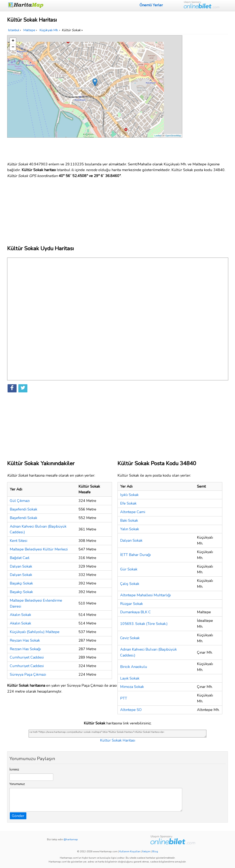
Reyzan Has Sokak (25, 640)
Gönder (18, 816)
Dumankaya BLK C (135, 612)
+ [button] (13, 41)
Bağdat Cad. (20, 558)
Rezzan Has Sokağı (25, 649)
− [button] (13, 47)
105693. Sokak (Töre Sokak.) (144, 624)
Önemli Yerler (151, 5)
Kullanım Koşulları (130, 851)
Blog (155, 851)
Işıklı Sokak (129, 495)
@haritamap (71, 839)
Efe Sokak (128, 503)
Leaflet (158, 136)
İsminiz (14, 769)
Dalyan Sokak (21, 566)
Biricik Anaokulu (134, 667)
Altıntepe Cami (133, 512)
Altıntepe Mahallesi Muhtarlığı (145, 595)
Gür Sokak (129, 569)
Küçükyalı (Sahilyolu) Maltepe (35, 632)
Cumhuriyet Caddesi (27, 657)
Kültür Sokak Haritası (118, 740)
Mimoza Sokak (132, 687)
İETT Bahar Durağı (135, 555)
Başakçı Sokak (21, 583)
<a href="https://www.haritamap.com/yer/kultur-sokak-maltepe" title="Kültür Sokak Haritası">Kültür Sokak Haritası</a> (118, 734)
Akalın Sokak (20, 615)
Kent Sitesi (18, 541)
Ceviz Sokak (130, 638)
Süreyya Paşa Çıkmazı (28, 674)
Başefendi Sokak (23, 509)
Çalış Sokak (130, 584)
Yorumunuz (17, 784)
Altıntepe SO (131, 710)
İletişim (146, 851)
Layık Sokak (130, 678)
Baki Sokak (129, 520)
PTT (124, 698)
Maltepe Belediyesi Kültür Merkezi (39, 549)
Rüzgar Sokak (131, 604)
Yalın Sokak (130, 529)
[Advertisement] (206, 96)
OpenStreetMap (173, 136)
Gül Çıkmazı (20, 501)
